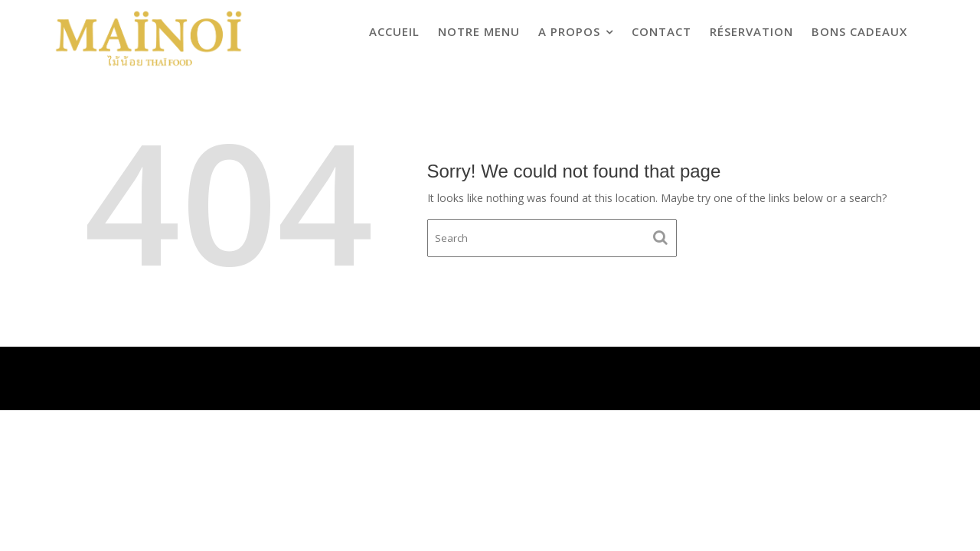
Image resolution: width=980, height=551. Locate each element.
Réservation (751, 31)
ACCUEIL (394, 31)
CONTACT (661, 31)
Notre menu (479, 31)
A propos (569, 31)
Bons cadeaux (859, 31)
